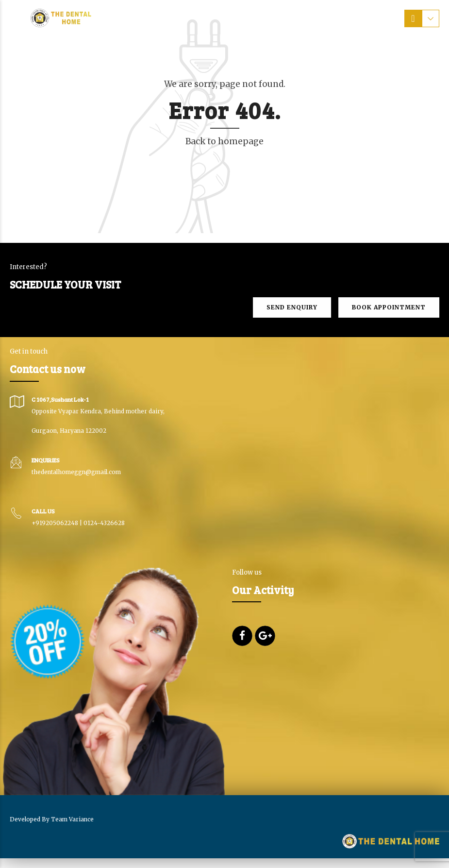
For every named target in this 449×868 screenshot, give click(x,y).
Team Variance (72, 819)
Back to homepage (224, 141)
